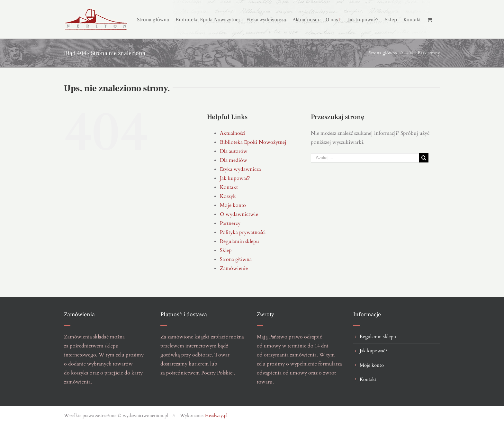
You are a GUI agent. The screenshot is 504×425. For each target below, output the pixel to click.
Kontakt (229, 187)
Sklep (226, 250)
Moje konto (233, 205)
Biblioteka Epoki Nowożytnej (253, 142)
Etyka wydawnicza (240, 169)
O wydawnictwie (239, 214)
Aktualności (233, 133)
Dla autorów (234, 151)
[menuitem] (156, 19)
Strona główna (236, 259)
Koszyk (228, 196)
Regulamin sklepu (239, 241)
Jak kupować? (235, 178)
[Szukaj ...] (365, 158)
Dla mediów (234, 160)
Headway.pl (216, 416)
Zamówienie (234, 268)
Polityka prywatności (243, 232)
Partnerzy (230, 223)
